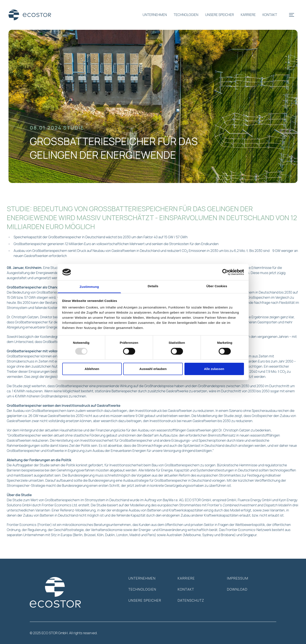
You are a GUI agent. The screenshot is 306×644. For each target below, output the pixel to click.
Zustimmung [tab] (89, 287)
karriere (248, 15)
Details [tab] (153, 286)
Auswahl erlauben (153, 369)
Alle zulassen (214, 369)
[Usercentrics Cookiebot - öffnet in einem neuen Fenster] (225, 272)
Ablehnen (92, 369)
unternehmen (155, 15)
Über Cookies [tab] (217, 286)
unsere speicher (219, 15)
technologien (186, 15)
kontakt (270, 15)
